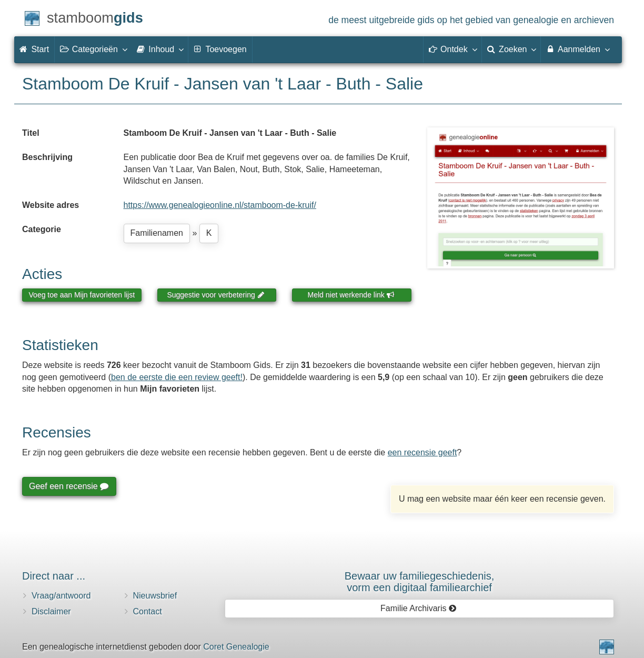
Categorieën (93, 49)
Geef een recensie (68, 486)
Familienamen (157, 233)
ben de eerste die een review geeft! (177, 377)
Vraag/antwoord (61, 596)
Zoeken (511, 49)
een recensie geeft (422, 452)
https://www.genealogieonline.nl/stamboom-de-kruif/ (220, 205)
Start (34, 49)
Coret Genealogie (236, 647)
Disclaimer (51, 611)
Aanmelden (577, 49)
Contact (148, 611)
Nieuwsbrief (155, 596)
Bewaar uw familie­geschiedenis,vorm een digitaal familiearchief (420, 582)
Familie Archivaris (419, 608)
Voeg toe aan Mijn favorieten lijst (82, 295)
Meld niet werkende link (351, 295)
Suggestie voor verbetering (216, 295)
